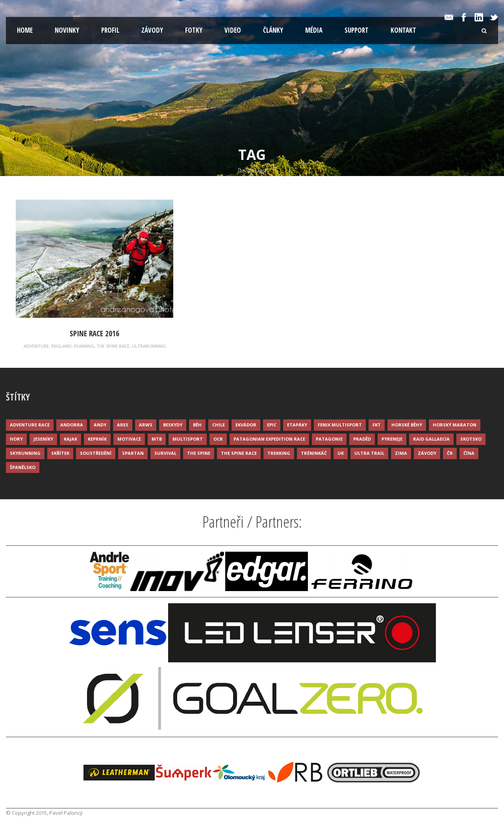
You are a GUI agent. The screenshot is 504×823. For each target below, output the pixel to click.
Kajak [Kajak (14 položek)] (70, 439)
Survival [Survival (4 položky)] (165, 453)
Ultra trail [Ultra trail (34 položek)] (369, 453)
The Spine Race (113, 346)
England (61, 346)
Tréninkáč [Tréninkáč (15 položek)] (314, 453)
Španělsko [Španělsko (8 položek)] (23, 467)
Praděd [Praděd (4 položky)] (362, 439)
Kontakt (403, 30)
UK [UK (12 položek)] (341, 453)
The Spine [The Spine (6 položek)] (199, 453)
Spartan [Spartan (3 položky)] (133, 453)
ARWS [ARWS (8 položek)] (146, 425)
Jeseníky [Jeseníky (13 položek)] (43, 439)
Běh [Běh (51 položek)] (197, 425)
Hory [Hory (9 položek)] (16, 439)
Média (314, 30)
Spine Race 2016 (94, 334)
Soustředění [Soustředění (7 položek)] (96, 453)
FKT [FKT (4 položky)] (377, 425)
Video (233, 30)
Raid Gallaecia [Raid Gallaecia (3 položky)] (431, 439)
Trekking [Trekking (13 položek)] (279, 453)
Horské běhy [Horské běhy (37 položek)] (407, 425)
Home (25, 30)
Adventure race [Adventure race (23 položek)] (30, 425)
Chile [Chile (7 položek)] (219, 425)
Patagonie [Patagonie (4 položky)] (329, 439)
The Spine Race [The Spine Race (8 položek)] (239, 453)
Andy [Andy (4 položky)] (100, 425)
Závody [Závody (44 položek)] (427, 453)
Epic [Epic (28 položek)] (272, 425)
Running (84, 346)
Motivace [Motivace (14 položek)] (129, 439)
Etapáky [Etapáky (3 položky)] (297, 425)
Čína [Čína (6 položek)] (469, 453)
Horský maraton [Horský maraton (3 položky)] (455, 425)
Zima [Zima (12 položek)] (401, 453)
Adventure (36, 346)
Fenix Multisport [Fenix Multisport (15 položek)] (340, 425)
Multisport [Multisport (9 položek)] (188, 439)
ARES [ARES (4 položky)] (123, 425)
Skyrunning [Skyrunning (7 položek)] (25, 453)
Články (273, 30)
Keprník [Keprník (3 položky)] (97, 439)
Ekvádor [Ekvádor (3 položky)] (246, 425)
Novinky (67, 30)
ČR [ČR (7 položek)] (450, 453)
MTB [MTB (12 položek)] (157, 439)
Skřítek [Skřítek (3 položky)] (60, 453)
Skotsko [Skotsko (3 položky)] (471, 439)
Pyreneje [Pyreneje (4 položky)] (392, 439)
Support (357, 30)
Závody (152, 30)
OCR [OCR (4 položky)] (218, 439)
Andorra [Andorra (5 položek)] (72, 425)
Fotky (194, 30)
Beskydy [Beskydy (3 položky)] (173, 425)
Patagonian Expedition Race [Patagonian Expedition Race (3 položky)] (269, 439)
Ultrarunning (149, 346)
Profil (110, 30)
